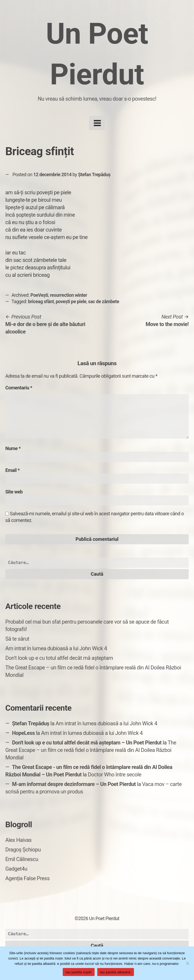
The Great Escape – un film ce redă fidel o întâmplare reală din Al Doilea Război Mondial (91, 750)
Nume (13, 448)
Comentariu (19, 388)
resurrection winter (69, 295)
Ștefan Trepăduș (94, 175)
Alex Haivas (18, 840)
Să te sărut (17, 639)
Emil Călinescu (22, 859)
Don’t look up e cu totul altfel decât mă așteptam (59, 658)
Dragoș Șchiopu (23, 850)
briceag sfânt (41, 302)
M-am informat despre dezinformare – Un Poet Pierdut (74, 784)
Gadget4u (16, 869)
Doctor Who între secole (115, 775)
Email (12, 470)
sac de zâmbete (104, 302)
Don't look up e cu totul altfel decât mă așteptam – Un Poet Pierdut (87, 743)
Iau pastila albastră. (116, 972)
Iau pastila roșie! (79, 972)
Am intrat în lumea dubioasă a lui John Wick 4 (56, 648)
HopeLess (23, 733)
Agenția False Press (28, 878)
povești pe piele (71, 302)
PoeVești (39, 295)
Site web (14, 492)
